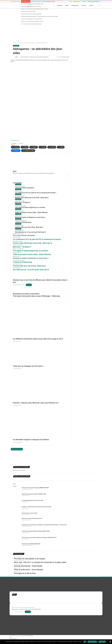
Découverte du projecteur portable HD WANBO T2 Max (32, 4)
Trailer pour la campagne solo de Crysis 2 (28, 366)
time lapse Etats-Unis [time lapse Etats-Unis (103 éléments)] (24, 600)
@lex (16, 57)
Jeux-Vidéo (27, 43)
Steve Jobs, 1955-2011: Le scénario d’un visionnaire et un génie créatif (40, 562)
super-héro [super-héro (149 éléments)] (95, 598)
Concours (91, 5)
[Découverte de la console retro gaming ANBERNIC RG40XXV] (17, 490)
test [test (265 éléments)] (13, 600)
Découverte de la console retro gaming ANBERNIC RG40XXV (43, 1)
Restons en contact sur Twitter (22, 476)
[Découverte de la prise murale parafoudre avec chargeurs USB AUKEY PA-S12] (17, 539)
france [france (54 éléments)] (36, 598)
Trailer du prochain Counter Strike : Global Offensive (31, 212)
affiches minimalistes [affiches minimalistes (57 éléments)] (16, 598)
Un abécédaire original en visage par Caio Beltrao (31, 440)
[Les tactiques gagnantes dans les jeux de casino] (17, 502)
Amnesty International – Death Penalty (28, 566)
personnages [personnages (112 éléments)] (78, 598)
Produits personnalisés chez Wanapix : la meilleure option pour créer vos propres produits (39, 16)
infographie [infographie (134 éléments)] (62, 598)
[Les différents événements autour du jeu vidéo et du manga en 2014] (41, 322)
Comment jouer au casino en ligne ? (28, 11)
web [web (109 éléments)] (38, 600)
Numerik (18, 140)
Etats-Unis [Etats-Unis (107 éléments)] (31, 598)
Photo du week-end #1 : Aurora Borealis (28, 570)
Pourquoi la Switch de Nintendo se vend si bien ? (30, 217)
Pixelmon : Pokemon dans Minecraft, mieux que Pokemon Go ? (36, 403)
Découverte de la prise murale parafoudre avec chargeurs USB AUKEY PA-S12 (39, 537)
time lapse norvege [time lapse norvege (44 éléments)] (34, 600)
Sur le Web (83, 5)
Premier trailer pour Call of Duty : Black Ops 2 (29, 227)
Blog (71, 1)
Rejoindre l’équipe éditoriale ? (94, 1)
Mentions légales (13, 639)
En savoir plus (102, 642)
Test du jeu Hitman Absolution (24, 188)
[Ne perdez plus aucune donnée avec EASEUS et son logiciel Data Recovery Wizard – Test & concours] (17, 527)
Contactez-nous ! (76, 1)
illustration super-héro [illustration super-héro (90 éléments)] (53, 598)
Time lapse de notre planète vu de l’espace (30, 559)
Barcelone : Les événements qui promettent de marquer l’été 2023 (34, 9)
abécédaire (14, 143)
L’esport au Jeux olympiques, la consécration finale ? (32, 19)
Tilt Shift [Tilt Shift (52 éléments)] (17, 600)
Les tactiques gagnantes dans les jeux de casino (31, 6)
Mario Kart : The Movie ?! (23, 203)
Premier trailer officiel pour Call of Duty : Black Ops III (32, 198)
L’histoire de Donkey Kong (23, 222)
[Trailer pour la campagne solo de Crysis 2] (41, 354)
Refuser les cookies (92, 642)
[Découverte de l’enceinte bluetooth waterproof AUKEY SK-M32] (17, 533)
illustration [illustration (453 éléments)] (42, 598)
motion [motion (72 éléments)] (72, 598)
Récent (14, 484)
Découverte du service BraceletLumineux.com (32, 518)
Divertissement (75, 5)
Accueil (15, 43)
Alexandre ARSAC (29, 636)
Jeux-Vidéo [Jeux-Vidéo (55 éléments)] (68, 598)
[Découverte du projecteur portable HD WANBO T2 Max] (17, 496)
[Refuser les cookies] (110, 642)
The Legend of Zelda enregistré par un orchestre (30, 207)
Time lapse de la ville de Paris (25, 573)
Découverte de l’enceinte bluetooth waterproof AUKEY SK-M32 (36, 531)
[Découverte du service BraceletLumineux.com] (17, 520)
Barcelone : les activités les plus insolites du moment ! (32, 21)
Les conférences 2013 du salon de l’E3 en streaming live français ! (36, 193)
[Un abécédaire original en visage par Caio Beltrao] (41, 423)
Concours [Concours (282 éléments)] (25, 598)
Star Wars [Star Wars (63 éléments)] (84, 598)
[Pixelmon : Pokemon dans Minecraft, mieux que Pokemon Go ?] (41, 386)
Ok (85, 642)
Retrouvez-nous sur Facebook (19, 470)
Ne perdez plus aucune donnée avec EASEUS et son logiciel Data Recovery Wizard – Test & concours (44, 525)
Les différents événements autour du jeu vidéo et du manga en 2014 (38, 339)
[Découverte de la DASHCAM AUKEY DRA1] (17, 546)
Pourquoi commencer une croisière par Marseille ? (31, 14)
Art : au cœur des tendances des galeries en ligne (31, 24)
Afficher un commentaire (17, 449)
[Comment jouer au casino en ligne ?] (17, 515)
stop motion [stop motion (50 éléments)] (89, 598)
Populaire (15, 486)
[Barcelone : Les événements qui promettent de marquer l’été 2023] (17, 509)
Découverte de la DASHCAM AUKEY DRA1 (31, 544)
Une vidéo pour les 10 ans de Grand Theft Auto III (30, 232)
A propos (84, 1)
